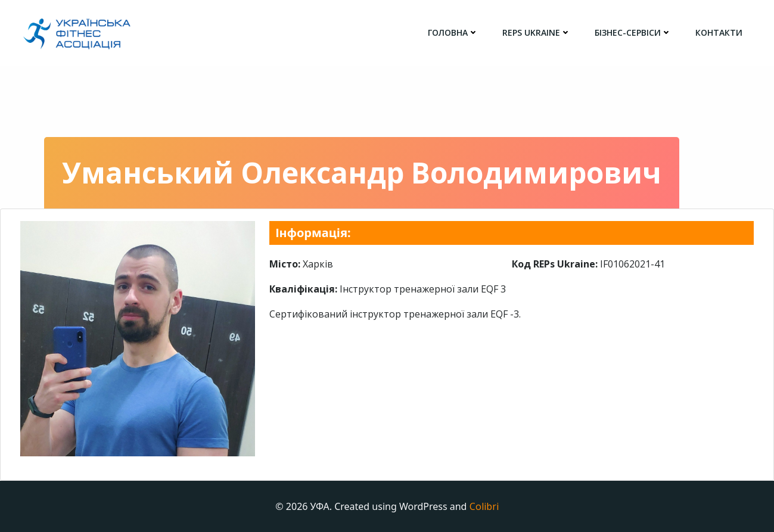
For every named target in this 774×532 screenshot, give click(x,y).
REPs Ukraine (537, 32)
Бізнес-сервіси (633, 32)
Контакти (719, 32)
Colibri (484, 506)
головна (453, 32)
